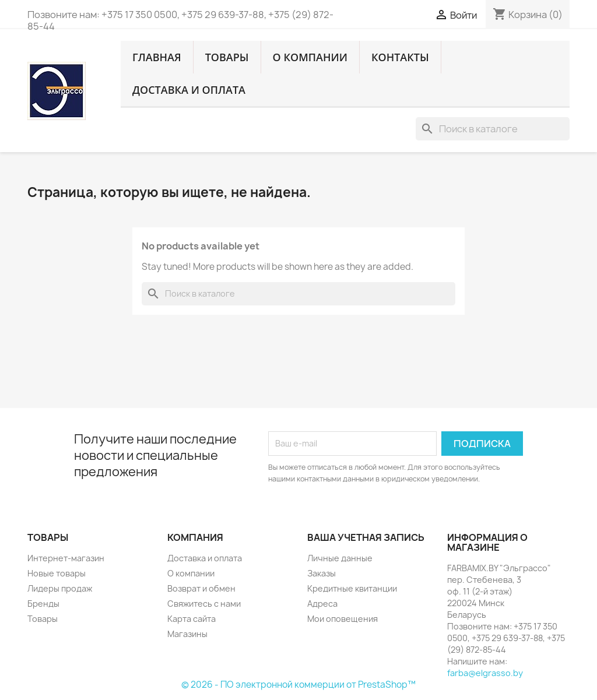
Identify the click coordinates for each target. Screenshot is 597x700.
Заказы (322, 573)
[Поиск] (493, 129)
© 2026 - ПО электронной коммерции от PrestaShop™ (298, 685)
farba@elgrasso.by (485, 673)
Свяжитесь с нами (204, 604)
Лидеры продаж (60, 588)
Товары (227, 57)
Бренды (43, 604)
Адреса (322, 604)
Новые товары (57, 573)
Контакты (400, 57)
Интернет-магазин (66, 558)
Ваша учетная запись (366, 537)
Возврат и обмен (201, 588)
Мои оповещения (343, 619)
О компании (310, 57)
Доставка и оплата (189, 90)
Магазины (187, 634)
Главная (157, 57)
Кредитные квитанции (352, 588)
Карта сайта (192, 619)
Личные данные (340, 558)
